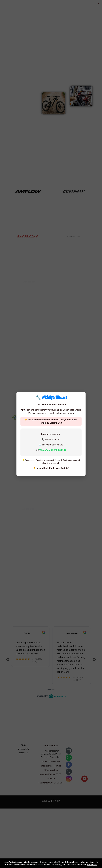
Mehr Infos (92, 865)
